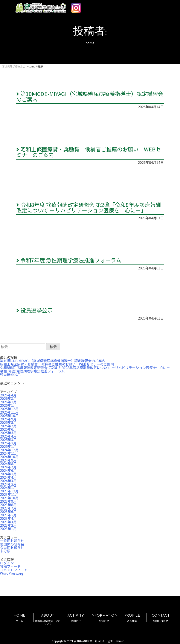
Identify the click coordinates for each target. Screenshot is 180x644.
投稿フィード (10, 566)
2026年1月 (8, 405)
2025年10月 (9, 415)
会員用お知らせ (12, 547)
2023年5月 (8, 515)
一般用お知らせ (12, 541)
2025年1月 (8, 446)
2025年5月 (8, 433)
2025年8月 (8, 422)
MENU (165, 6)
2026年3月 (8, 398)
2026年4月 (8, 395)
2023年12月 (9, 491)
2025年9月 (8, 419)
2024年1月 (8, 487)
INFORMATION (104, 618)
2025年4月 (8, 436)
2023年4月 (8, 518)
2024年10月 (9, 457)
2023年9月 (8, 501)
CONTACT (161, 618)
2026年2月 (8, 402)
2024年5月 (8, 474)
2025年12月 (9, 409)
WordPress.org (12, 573)
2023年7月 (8, 508)
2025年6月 (8, 429)
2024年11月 (9, 453)
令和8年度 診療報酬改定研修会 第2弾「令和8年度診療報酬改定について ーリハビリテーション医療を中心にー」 (89, 207)
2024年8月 (8, 463)
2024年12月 (9, 450)
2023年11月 (9, 494)
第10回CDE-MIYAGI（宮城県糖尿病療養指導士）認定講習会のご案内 (90, 96)
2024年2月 (8, 484)
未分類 (5, 551)
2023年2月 (8, 525)
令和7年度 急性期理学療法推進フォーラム (69, 260)
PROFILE (132, 618)
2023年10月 (9, 498)
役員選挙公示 (34, 310)
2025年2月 (8, 443)
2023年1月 (8, 529)
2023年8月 (8, 505)
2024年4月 (8, 477)
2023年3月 (8, 522)
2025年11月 (9, 412)
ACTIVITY (76, 618)
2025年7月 (8, 426)
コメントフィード (14, 570)
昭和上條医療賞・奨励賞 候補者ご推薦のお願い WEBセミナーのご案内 (89, 152)
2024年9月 (8, 460)
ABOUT (47, 619)
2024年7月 (8, 467)
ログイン (7, 563)
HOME (19, 618)
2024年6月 (8, 470)
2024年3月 (8, 481)
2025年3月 (8, 439)
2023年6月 (8, 511)
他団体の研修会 (12, 544)
